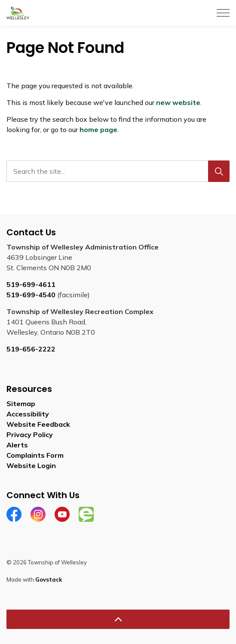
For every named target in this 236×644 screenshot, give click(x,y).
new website (178, 102)
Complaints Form (35, 455)
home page (98, 129)
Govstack (49, 579)
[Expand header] (223, 13)
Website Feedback (38, 424)
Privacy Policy (30, 434)
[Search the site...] (118, 171)
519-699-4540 (31, 295)
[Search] (219, 171)
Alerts (17, 445)
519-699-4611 (31, 284)
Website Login (31, 465)
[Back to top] (118, 619)
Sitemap (21, 404)
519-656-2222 (31, 349)
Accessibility (28, 414)
